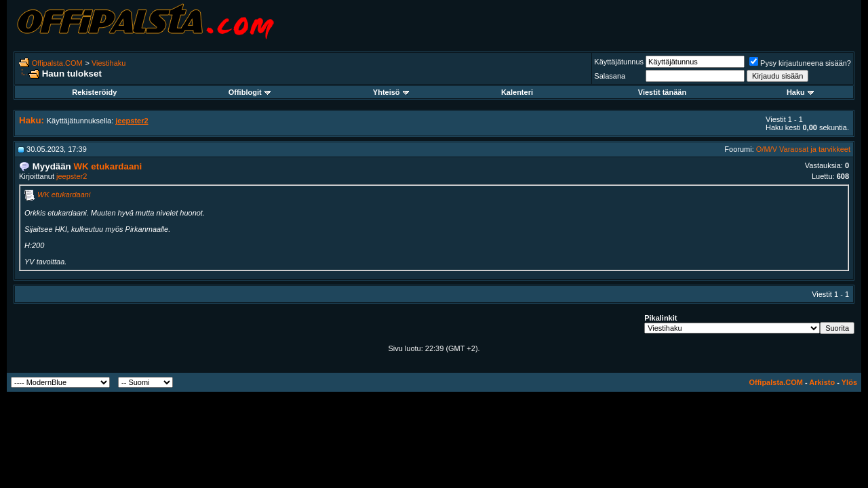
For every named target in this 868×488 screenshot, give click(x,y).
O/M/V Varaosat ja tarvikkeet (803, 149)
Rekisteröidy (94, 92)
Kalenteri (517, 92)
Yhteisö (391, 92)
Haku (800, 92)
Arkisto (822, 382)
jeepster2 (72, 176)
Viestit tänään (662, 92)
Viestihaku (109, 63)
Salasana (610, 76)
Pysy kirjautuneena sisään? (800, 63)
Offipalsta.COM (57, 63)
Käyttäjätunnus (619, 62)
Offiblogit (250, 92)
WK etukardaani (64, 195)
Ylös (849, 382)
